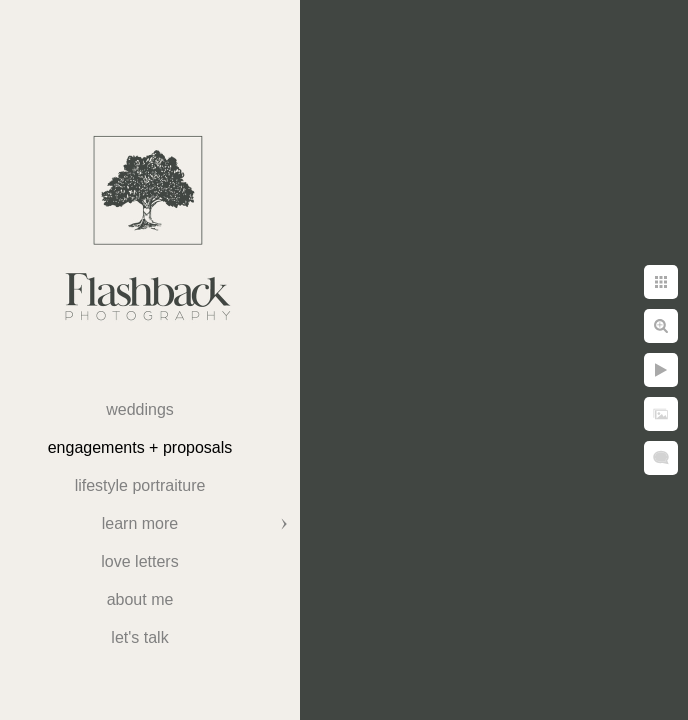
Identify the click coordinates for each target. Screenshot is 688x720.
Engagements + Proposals (140, 447)
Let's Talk (139, 637)
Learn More (140, 523)
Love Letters (139, 561)
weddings (140, 409)
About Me (140, 599)
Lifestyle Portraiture (140, 485)
